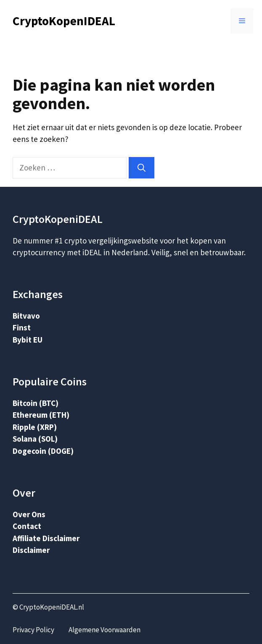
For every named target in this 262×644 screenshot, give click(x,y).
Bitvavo (26, 316)
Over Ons (29, 514)
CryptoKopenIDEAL (64, 21)
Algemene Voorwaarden (105, 630)
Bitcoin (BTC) (36, 403)
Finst (22, 327)
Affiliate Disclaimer (46, 538)
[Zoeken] (142, 168)
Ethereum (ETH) (41, 415)
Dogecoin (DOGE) (43, 451)
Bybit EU (28, 340)
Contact (27, 526)
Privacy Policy (33, 630)
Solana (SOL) (35, 439)
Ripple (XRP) (35, 427)
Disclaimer (31, 550)
